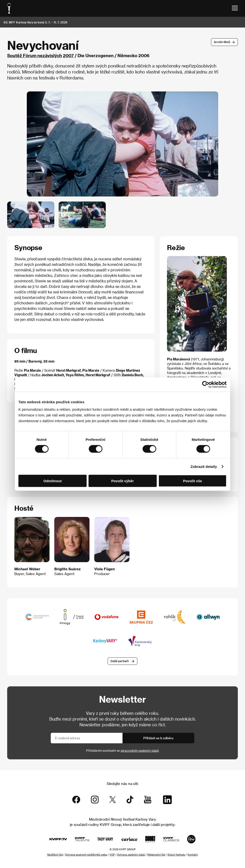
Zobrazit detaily (204, 466)
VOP (112, 855)
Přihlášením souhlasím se (122, 750)
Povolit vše (192, 481)
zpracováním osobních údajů (140, 750)
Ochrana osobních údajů (131, 855)
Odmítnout (53, 481)
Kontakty (193, 855)
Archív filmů (222, 42)
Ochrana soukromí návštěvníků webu (86, 855)
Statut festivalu (176, 855)
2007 (68, 55)
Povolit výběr (122, 481)
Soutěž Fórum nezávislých (35, 55)
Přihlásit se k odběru (158, 738)
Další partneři (120, 661)
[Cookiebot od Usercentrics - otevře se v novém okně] (206, 384)
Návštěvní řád (55, 855)
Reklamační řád (156, 855)
